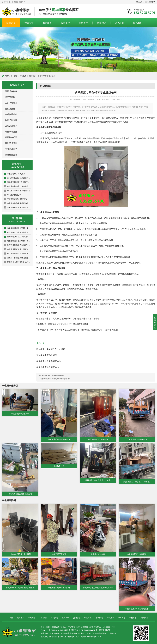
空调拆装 (65, 617)
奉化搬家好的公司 (13, 195)
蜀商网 (84, 636)
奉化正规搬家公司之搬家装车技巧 (17, 249)
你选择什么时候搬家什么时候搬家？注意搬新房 (17, 262)
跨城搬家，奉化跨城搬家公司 (54, 376)
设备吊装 (88, 617)
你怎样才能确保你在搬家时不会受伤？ (17, 245)
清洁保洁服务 (11, 155)
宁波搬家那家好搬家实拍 (15, 199)
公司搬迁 (54, 617)
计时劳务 (122, 617)
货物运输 (77, 617)
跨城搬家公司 (11, 137)
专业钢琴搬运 (11, 132)
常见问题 (120, 23)
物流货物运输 (11, 120)
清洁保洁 (144, 617)
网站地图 (139, 2)
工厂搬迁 (43, 617)
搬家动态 (102, 23)
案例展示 (83, 23)
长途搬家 (32, 617)
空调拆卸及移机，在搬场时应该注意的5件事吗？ (17, 237)
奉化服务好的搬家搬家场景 (16, 203)
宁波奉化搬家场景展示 (47, 355)
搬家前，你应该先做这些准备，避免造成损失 (17, 258)
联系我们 (138, 23)
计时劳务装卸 (11, 143)
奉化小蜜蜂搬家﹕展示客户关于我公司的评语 (17, 186)
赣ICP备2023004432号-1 (89, 630)
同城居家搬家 (11, 91)
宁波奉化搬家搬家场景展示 (16, 207)
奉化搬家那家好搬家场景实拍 (17, 191)
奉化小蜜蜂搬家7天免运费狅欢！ (17, 182)
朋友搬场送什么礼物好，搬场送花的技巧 (17, 241)
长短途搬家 (10, 97)
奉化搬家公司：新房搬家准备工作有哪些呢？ (17, 254)
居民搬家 (21, 617)
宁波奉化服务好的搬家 (14, 174)
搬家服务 (47, 23)
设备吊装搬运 (11, 126)
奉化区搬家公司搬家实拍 (48, 367)
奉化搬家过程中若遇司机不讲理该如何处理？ (17, 228)
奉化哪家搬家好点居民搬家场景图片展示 (17, 178)
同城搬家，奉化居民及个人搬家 (51, 349)
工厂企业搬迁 (11, 103)
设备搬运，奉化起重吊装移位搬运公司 (57, 379)
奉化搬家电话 (150, 2)
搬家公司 (29, 23)
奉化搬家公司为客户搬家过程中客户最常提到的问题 (17, 232)
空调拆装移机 (11, 114)
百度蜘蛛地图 (104, 630)
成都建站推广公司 (94, 636)
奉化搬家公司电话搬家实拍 (49, 361)
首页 (16, 76)
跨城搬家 (110, 617)
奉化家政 (133, 617)
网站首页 (11, 23)
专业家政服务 (11, 149)
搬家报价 (65, 23)
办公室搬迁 (10, 109)
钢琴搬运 (99, 617)
